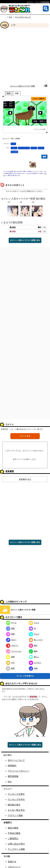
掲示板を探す (14, 805)
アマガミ (34, 148)
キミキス (41, 148)
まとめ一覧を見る (16, 810)
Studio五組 (14, 152)
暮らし (34, 657)
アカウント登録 (15, 815)
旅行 (33, 645)
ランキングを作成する (25, 676)
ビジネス (35, 663)
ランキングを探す (16, 794)
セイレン (14, 148)
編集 (44, 157)
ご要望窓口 (13, 839)
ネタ (10, 663)
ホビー (11, 640)
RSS (10, 782)
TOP (10, 17)
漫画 (10, 628)
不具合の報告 (14, 833)
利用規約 (12, 766)
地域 (33, 668)
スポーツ (12, 645)
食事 (10, 657)
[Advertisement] (25, 56)
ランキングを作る (16, 799)
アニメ (13, 144)
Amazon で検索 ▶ (39, 99)
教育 (10, 668)
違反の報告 (13, 828)
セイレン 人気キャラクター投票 (22, 86)
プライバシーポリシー (18, 771)
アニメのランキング (23, 17)
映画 (10, 634)
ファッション (14, 651)
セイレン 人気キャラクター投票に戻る (25, 240)
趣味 (33, 651)
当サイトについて (16, 760)
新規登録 (33, 697)
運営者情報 (13, 776)
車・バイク (36, 640)
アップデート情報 (16, 849)
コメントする (25, 436)
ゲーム (11, 623)
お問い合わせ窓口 (16, 844)
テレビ (34, 634)
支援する (12, 862)
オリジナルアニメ (24, 148)
